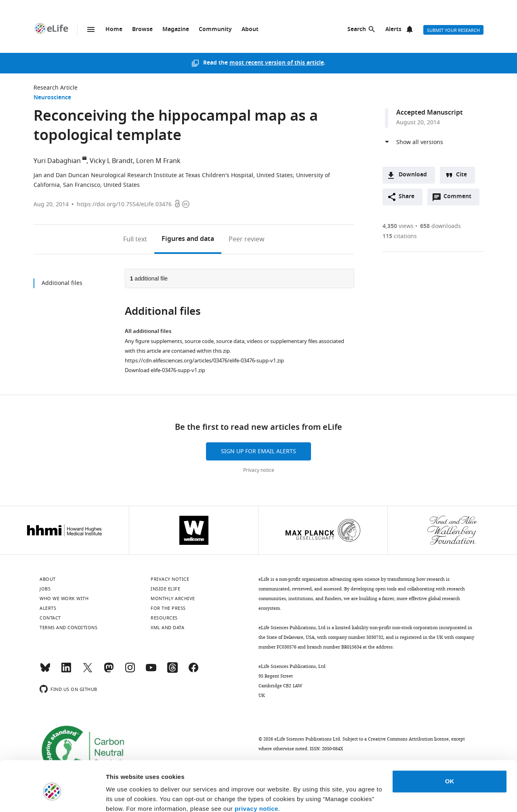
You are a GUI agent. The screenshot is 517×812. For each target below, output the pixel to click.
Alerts (393, 30)
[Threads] (172, 671)
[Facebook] (193, 671)
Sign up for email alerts (258, 451)
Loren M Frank (158, 161)
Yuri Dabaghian (57, 161)
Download (413, 175)
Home (114, 30)
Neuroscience (52, 98)
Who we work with (64, 599)
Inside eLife (165, 589)
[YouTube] (151, 671)
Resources (164, 618)
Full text (135, 239)
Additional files (62, 283)
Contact (50, 618)
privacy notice (256, 774)
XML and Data (167, 628)
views (398, 226)
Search (357, 30)
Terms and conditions (68, 628)
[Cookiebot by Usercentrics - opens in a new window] (52, 796)
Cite (461, 175)
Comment (460, 199)
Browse (142, 30)
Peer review (247, 239)
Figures (188, 239)
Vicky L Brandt (111, 161)
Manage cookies (129, 796)
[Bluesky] (45, 671)
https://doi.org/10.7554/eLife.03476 (124, 204)
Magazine (176, 30)
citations (400, 236)
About (250, 30)
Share (407, 197)
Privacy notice (259, 470)
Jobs (45, 589)
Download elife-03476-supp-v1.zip (165, 370)
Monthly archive (173, 599)
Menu (91, 29)
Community (215, 30)
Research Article (56, 88)
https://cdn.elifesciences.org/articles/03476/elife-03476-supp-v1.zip (204, 361)
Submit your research (453, 30)
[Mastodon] (109, 671)
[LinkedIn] (66, 671)
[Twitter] (88, 671)
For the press (168, 608)
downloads (440, 226)
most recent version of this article (277, 63)
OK (450, 746)
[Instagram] (130, 671)
